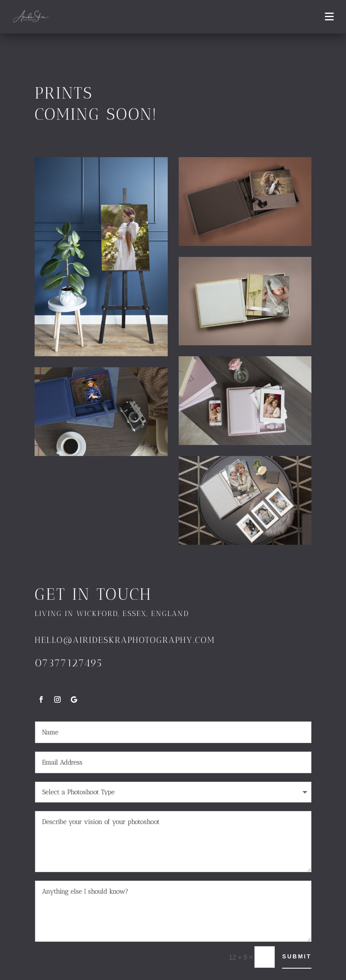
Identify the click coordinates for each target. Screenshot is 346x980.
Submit (297, 956)
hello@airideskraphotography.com (125, 640)
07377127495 (68, 663)
